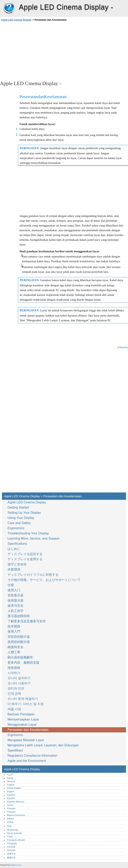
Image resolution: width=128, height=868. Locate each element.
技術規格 (14, 668)
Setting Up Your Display (24, 513)
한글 (9, 826)
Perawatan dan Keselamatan (28, 730)
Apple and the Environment (27, 761)
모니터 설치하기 (19, 678)
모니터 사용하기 (20, 683)
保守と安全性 (17, 564)
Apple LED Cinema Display (9, 8)
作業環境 (14, 569)
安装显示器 (16, 595)
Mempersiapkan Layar (23, 719)
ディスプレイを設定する (25, 554)
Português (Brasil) (16, 840)
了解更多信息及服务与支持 (27, 621)
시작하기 (14, 673)
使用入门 (14, 590)
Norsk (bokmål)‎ (15, 833)
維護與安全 (16, 647)
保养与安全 (16, 606)
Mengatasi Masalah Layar (26, 740)
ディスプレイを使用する (25, 559)
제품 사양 (14, 709)
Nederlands (13, 830)
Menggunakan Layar (22, 725)
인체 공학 (14, 694)
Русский (11, 847)
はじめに (14, 549)
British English (14, 788)
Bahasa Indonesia (16, 815)
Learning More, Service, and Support (33, 538)
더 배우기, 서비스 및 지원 (26, 704)
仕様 (11, 585)
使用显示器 (16, 601)
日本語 (10, 822)
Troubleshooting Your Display (28, 533)
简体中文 (11, 854)
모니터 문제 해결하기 (23, 699)
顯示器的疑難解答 (20, 657)
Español (11, 795)
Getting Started (18, 507)
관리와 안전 (16, 688)
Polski (10, 837)
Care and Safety (19, 523)
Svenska (11, 850)
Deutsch (11, 781)
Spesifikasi (15, 750)
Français (11, 808)
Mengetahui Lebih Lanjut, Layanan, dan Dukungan (43, 745)
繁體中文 (11, 858)
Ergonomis (15, 735)
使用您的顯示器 (19, 642)
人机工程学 (16, 611)
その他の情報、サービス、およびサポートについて (44, 580)
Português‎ (12, 843)
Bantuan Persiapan (21, 714)
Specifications (17, 544)
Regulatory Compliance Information (32, 756)
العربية (10, 774)
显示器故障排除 (19, 616)
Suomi (10, 805)
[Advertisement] (35, 51)
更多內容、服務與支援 (23, 663)
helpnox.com (16, 865)
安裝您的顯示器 (19, 637)
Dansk (10, 778)
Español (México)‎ (16, 802)
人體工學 (14, 652)
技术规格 (14, 626)
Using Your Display (21, 518)
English (11, 785)
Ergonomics (16, 528)
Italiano (11, 818)
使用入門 (14, 632)
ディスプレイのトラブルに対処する (33, 575)
